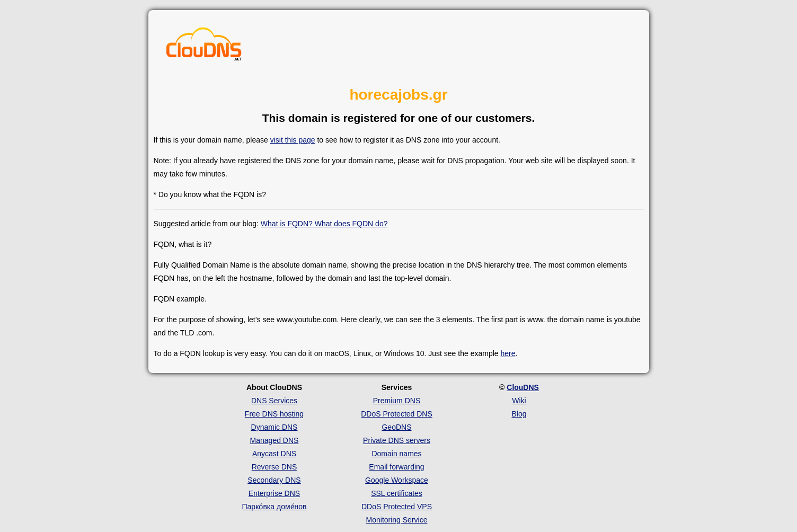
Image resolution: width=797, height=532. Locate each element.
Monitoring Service (397, 520)
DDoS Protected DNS (397, 414)
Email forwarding (396, 467)
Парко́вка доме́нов (274, 507)
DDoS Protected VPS (397, 507)
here (508, 353)
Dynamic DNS (274, 427)
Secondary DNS (274, 480)
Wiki (519, 401)
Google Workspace (397, 480)
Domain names (396, 454)
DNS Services (274, 401)
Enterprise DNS (274, 493)
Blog (519, 414)
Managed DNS (274, 440)
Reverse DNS (274, 467)
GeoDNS (396, 427)
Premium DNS (397, 401)
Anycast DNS (274, 454)
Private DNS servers (397, 440)
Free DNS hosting (274, 414)
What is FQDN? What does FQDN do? (324, 224)
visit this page (293, 140)
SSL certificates (397, 493)
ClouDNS (523, 387)
